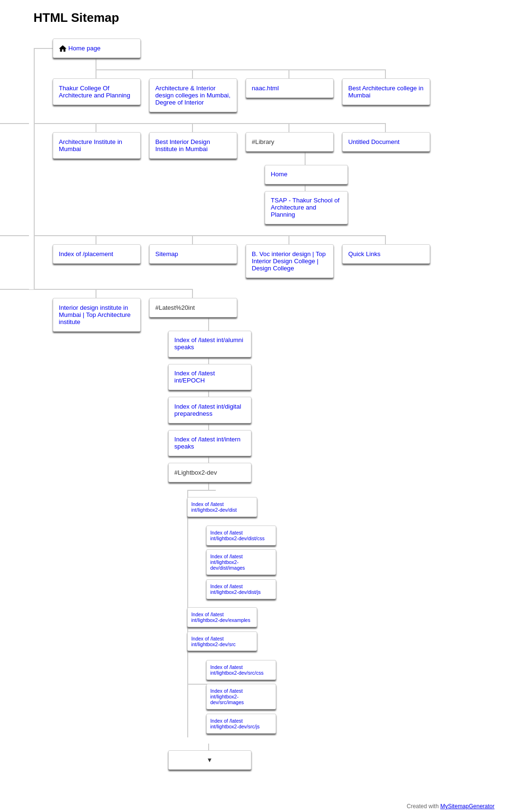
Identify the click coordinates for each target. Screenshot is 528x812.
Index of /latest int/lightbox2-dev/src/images (227, 697)
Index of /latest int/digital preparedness (208, 410)
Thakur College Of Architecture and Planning (95, 92)
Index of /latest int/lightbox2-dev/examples (221, 617)
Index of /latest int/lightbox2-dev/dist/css (237, 535)
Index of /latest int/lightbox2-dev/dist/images (227, 562)
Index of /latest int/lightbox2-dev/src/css (237, 670)
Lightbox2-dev (197, 473)
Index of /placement (86, 254)
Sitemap (167, 254)
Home (279, 174)
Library (265, 142)
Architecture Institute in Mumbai (91, 145)
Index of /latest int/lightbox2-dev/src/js (235, 724)
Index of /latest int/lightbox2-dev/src (213, 641)
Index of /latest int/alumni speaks (209, 344)
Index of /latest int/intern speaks (207, 443)
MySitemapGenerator (467, 806)
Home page (80, 48)
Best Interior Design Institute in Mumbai (183, 145)
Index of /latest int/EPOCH (195, 377)
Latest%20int (177, 308)
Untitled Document (374, 142)
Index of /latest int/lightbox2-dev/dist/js (235, 589)
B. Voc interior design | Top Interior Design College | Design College (289, 261)
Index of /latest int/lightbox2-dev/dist (214, 507)
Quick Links (365, 254)
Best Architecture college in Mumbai (386, 92)
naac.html (265, 88)
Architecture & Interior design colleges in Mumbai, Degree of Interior (193, 95)
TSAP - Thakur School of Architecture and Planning (305, 207)
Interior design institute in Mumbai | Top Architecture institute (95, 315)
